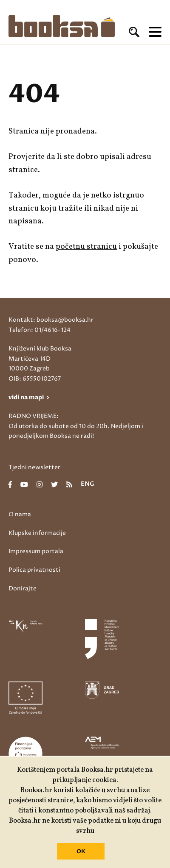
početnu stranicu (86, 247)
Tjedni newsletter (34, 467)
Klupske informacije (37, 533)
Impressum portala (36, 551)
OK (81, 851)
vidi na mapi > (29, 397)
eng (88, 484)
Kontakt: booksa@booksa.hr (51, 320)
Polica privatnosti (34, 570)
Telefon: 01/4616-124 (40, 330)
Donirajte (23, 588)
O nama (20, 514)
